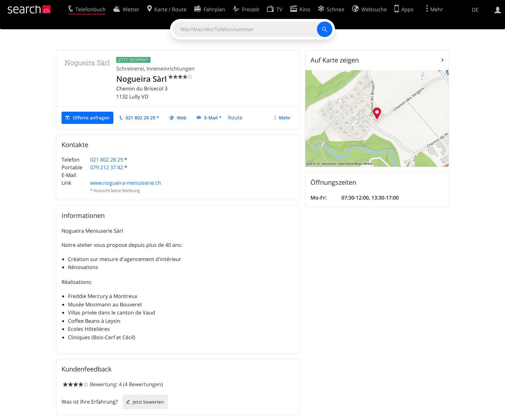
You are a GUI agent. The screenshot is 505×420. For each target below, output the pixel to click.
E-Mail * (213, 118)
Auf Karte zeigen (335, 60)
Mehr (285, 118)
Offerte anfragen (91, 118)
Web (182, 118)
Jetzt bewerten (148, 402)
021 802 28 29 (107, 160)
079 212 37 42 (107, 167)
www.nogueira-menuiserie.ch (126, 183)
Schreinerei (130, 69)
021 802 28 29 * (142, 118)
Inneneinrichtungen (171, 69)
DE (475, 10)
